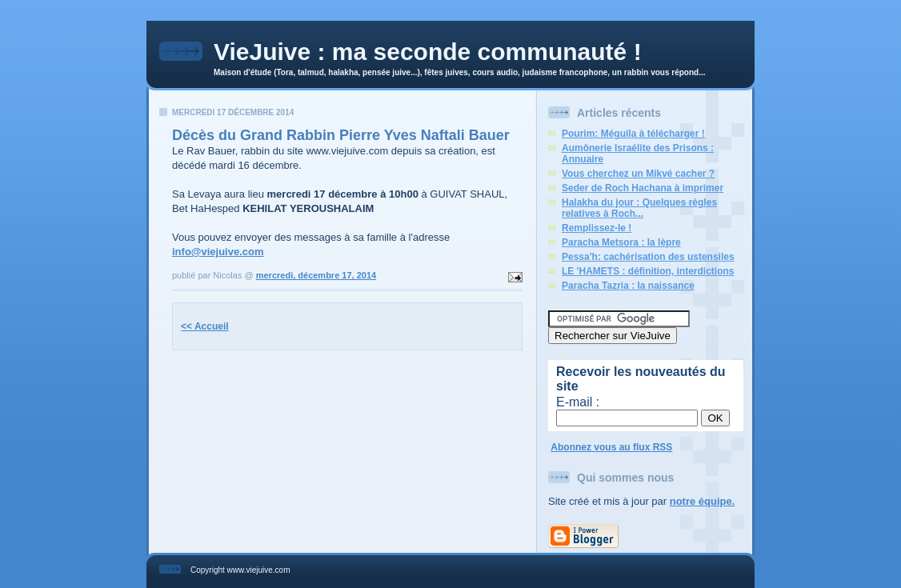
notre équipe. (703, 501)
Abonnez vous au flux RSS (611, 447)
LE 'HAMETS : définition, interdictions (648, 271)
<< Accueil (205, 326)
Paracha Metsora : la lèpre (621, 242)
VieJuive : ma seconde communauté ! (428, 52)
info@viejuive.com (218, 252)
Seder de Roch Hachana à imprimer (643, 188)
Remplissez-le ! (597, 228)
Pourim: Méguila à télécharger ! (633, 134)
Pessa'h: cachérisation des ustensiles (648, 257)
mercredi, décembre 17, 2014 (316, 275)
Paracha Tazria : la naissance (628, 286)
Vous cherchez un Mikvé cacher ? (638, 174)
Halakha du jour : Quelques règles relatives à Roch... (639, 208)
